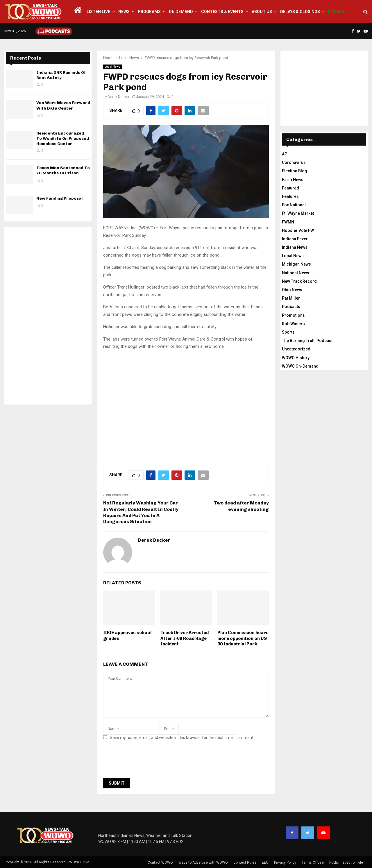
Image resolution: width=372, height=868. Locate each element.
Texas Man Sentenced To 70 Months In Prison (63, 170)
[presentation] (147, 761)
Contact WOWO (160, 862)
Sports (288, 332)
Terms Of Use (313, 862)
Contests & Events (222, 12)
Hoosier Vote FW (298, 230)
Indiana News (295, 247)
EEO (265, 862)
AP (285, 154)
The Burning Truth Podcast (307, 341)
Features (290, 196)
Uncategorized (296, 349)
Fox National (294, 205)
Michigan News (296, 264)
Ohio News (292, 290)
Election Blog (295, 171)
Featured (290, 188)
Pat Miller (291, 298)
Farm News (293, 180)
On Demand (181, 12)
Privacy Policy (285, 862)
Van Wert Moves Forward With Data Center (63, 105)
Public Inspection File (346, 862)
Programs (149, 12)
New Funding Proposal (59, 198)
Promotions (293, 315)
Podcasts (291, 307)
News (124, 12)
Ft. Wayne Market (298, 213)
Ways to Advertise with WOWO (203, 862)
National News (296, 273)
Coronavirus (294, 162)
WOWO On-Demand (300, 366)
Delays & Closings (300, 12)
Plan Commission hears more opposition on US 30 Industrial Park (243, 638)
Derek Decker (119, 97)
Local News (112, 67)
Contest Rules (245, 862)
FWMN (288, 222)
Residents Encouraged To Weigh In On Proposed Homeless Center (63, 138)
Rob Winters (293, 324)
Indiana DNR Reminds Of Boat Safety (61, 75)
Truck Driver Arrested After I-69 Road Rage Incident (185, 638)
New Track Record (299, 281)
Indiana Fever (295, 239)
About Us (262, 12)
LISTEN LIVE (98, 12)
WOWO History (296, 358)
